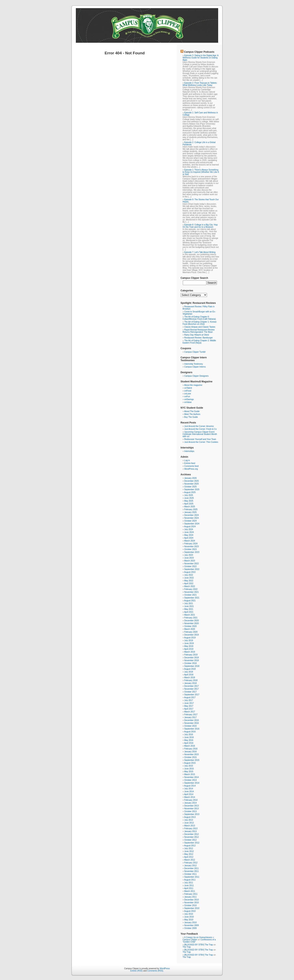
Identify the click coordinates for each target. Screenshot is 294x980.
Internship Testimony (194, 364)
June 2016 (189, 737)
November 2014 (191, 777)
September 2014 (192, 783)
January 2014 (190, 803)
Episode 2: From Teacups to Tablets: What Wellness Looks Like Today (200, 84)
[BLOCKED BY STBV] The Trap (199, 945)
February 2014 (191, 800)
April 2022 (189, 584)
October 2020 (190, 626)
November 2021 (191, 592)
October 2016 (190, 726)
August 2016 (190, 732)
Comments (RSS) (155, 971)
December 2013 (191, 806)
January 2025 (190, 512)
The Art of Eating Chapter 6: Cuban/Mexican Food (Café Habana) (199, 318)
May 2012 (189, 854)
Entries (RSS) (137, 971)
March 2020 (190, 629)
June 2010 (189, 917)
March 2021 (190, 615)
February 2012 (191, 863)
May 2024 (189, 535)
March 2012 (190, 860)
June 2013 (189, 823)
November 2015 (191, 754)
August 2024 (190, 527)
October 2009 (190, 928)
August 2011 (190, 880)
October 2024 (190, 521)
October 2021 (190, 595)
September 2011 (192, 877)
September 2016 (192, 729)
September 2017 (192, 695)
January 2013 (190, 831)
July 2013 (189, 820)
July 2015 (189, 766)
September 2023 (192, 552)
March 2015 (190, 774)
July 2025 (189, 495)
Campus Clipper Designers (196, 376)
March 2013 (190, 826)
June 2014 (189, 791)
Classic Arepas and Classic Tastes (200, 327)
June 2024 (189, 532)
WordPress (165, 969)
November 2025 (191, 484)
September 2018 (192, 666)
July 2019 (189, 640)
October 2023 (190, 549)
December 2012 (191, 834)
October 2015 (190, 757)
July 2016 (189, 734)
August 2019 (190, 638)
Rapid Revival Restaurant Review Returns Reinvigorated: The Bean (199, 331)
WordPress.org (191, 469)
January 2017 (190, 717)
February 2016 (191, 749)
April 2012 (189, 857)
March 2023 (190, 561)
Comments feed (191, 466)
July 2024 (189, 529)
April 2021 (189, 612)
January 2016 (190, 752)
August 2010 (190, 911)
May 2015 (189, 772)
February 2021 (191, 618)
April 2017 (189, 709)
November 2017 (191, 689)
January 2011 (190, 897)
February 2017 (191, 715)
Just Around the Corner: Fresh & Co (200, 429)
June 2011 (189, 885)
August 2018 (190, 669)
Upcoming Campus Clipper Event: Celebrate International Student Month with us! (200, 434)
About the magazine (193, 385)
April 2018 (189, 675)
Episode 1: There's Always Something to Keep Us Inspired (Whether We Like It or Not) (201, 172)
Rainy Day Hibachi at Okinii (197, 335)
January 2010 (190, 923)
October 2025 (190, 487)
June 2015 (189, 769)
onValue (188, 402)
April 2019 (189, 649)
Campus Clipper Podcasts (199, 52)
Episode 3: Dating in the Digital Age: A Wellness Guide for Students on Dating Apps (200, 58)
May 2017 (189, 706)
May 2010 (189, 920)
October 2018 (190, 663)
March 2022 (190, 586)
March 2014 (190, 797)
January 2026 (190, 478)
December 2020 (191, 621)
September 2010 (192, 908)
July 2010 (189, 914)
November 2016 (191, 723)
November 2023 (191, 546)
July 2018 (189, 672)
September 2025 (192, 489)
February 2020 (191, 632)
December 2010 (191, 900)
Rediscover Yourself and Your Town (200, 439)
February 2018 (191, 680)
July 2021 (189, 603)
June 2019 (189, 643)
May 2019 (189, 646)
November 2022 (191, 564)
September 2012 (192, 843)
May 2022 (189, 581)
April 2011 (189, 888)
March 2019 (190, 652)
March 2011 (190, 891)
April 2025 (189, 504)
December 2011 (191, 868)
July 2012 (189, 848)
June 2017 (189, 703)
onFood (188, 391)
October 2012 (190, 840)
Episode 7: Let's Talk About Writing (200, 252)
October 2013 (190, 811)
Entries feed (190, 463)
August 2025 (190, 492)
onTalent (188, 388)
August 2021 (190, 601)
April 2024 (189, 538)
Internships (189, 451)
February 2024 (191, 544)
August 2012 (190, 846)
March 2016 (190, 746)
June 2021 (189, 606)
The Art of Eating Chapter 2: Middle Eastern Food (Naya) (199, 342)
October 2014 (190, 780)
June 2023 (189, 558)
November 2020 (191, 623)
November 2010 (191, 903)
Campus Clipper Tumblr (195, 352)
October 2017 (190, 692)
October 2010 (190, 905)
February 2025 (191, 509)
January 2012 (190, 866)
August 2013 (190, 817)
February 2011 (191, 894)
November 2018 (191, 660)
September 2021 (192, 598)
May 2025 (189, 501)
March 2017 (190, 712)
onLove (188, 394)
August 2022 (190, 572)
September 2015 (192, 760)
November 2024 (191, 518)
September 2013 (192, 814)
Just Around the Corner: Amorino (199, 426)
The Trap (187, 947)
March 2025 (190, 507)
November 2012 (191, 837)
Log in (187, 460)
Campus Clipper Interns (195, 367)
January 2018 (190, 683)
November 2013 (191, 809)
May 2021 (189, 609)
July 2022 (189, 575)
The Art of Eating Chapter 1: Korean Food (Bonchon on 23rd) (200, 323)
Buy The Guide (191, 417)
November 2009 (191, 925)
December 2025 (191, 481)
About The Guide (192, 411)
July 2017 (189, 700)
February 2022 (191, 589)
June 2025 (189, 498)
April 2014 (189, 794)
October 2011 (190, 874)
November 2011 (191, 871)
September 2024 (192, 524)
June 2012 (189, 851)
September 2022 (192, 569)
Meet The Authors (192, 414)
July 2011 (189, 883)
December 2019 (191, 635)
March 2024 (190, 541)
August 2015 (190, 763)
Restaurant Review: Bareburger (198, 338)
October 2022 (190, 566)
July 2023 (189, 555)
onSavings (189, 399)
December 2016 (191, 720)
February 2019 (191, 655)
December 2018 (191, 658)
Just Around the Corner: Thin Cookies (201, 442)
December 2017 (191, 686)
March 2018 (190, 678)
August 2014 (190, 786)
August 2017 (190, 697)
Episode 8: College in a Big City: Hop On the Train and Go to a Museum (200, 226)
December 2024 (191, 515)
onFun (187, 396)
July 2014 (189, 789)
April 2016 (189, 743)
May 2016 (189, 740)
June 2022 (189, 578)
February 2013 (191, 829)
